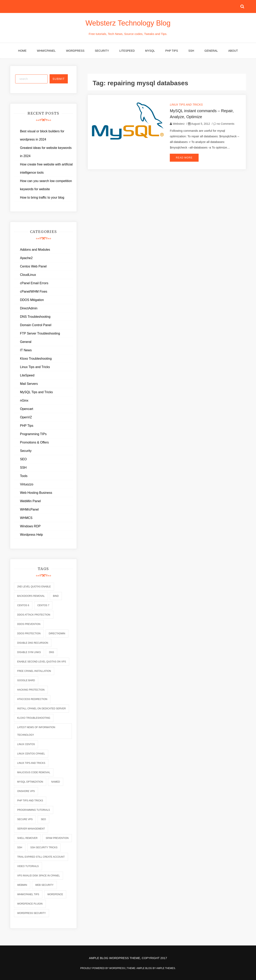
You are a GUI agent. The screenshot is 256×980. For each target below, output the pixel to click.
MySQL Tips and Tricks (36, 392)
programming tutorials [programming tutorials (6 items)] (34, 810)
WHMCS (26, 518)
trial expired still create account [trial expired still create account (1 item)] (41, 857)
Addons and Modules (35, 250)
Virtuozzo (27, 484)
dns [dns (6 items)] (51, 652)
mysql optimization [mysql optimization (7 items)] (30, 782)
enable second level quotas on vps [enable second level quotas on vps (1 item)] (42, 662)
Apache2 (26, 258)
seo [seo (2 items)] (43, 819)
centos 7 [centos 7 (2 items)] (43, 605)
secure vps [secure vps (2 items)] (25, 819)
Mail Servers (29, 384)
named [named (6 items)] (55, 782)
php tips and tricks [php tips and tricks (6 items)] (30, 801)
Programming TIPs (33, 434)
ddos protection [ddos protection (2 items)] (29, 634)
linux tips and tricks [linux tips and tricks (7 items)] (31, 763)
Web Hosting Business (36, 493)
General (211, 51)
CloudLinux (28, 275)
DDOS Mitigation (32, 300)
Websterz (179, 124)
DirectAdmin (29, 308)
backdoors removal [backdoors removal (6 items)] (31, 596)
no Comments (224, 124)
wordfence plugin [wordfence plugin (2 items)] (30, 904)
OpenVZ (26, 417)
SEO (23, 459)
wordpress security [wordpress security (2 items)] (31, 913)
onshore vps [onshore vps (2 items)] (26, 791)
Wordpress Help (31, 535)
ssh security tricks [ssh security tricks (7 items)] (44, 847)
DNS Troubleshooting (35, 317)
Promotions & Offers (34, 442)
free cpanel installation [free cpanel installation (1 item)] (34, 671)
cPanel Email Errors (34, 283)
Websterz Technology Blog (128, 23)
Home (22, 51)
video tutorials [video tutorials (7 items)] (28, 866)
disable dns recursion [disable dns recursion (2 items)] (33, 643)
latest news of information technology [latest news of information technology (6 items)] (36, 731)
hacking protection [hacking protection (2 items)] (31, 690)
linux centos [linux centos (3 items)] (26, 744)
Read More (184, 158)
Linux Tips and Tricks (186, 105)
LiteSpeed (127, 51)
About (233, 51)
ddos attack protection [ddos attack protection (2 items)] (34, 615)
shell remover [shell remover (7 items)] (27, 838)
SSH (191, 51)
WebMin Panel (30, 501)
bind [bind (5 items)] (56, 596)
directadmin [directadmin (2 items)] (57, 634)
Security (102, 51)
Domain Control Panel (36, 325)
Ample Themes (166, 968)
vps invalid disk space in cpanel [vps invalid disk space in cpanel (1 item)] (38, 876)
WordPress (75, 51)
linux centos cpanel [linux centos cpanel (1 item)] (31, 754)
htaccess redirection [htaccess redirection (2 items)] (32, 699)
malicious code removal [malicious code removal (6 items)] (34, 772)
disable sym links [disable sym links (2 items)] (29, 652)
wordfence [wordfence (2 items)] (55, 894)
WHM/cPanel (46, 51)
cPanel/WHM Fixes (34, 292)
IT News (26, 350)
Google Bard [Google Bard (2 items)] (26, 680)
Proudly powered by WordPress (103, 968)
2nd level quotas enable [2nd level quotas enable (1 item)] (34, 587)
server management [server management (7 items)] (31, 829)
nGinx (24, 400)
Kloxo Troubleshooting (36, 359)
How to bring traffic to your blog (42, 197)
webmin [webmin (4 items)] (22, 885)
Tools (24, 476)
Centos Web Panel (33, 266)
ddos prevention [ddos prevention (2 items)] (29, 624)
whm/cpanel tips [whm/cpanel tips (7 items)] (28, 894)
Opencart (27, 409)
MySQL (150, 51)
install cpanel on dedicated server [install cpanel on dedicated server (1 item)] (41, 709)
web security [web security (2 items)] (44, 885)
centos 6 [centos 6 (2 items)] (23, 605)
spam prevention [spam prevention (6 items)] (57, 838)
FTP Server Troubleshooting (40, 333)
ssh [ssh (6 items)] (20, 847)
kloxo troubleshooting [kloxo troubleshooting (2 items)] (34, 718)
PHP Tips (171, 51)
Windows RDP (30, 526)
